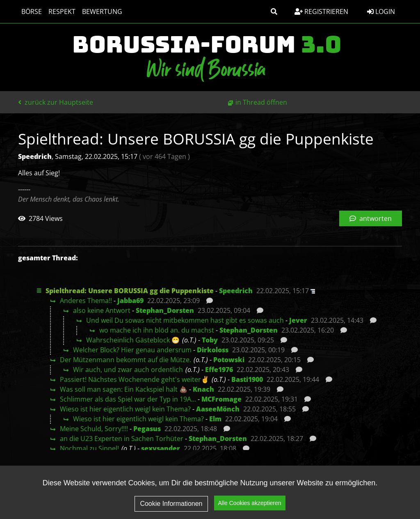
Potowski (229, 360)
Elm (215, 419)
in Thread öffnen (261, 102)
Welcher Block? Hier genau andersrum (132, 350)
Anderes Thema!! (86, 301)
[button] (274, 11)
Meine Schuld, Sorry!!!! (94, 429)
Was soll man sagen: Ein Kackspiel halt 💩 (124, 389)
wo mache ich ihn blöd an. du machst (157, 330)
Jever (298, 320)
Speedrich (236, 291)
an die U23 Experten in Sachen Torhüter (122, 439)
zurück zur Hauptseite (56, 102)
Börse (32, 11)
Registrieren (321, 11)
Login (381, 11)
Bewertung (102, 11)
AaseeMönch (218, 409)
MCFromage (221, 399)
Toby (210, 340)
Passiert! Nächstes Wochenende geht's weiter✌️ (135, 379)
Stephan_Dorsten (165, 310)
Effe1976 (219, 370)
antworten (371, 218)
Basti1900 (247, 379)
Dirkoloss (213, 350)
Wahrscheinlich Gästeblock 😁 (133, 340)
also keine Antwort (102, 310)
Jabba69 (130, 301)
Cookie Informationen (171, 510)
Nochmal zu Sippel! (89, 448)
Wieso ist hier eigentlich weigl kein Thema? (125, 409)
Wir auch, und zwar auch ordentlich (128, 370)
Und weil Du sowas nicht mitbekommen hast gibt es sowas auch (185, 320)
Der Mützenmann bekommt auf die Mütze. (126, 360)
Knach (203, 389)
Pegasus (147, 429)
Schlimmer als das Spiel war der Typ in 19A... (128, 399)
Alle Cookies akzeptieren (250, 510)
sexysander (161, 448)
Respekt (62, 11)
